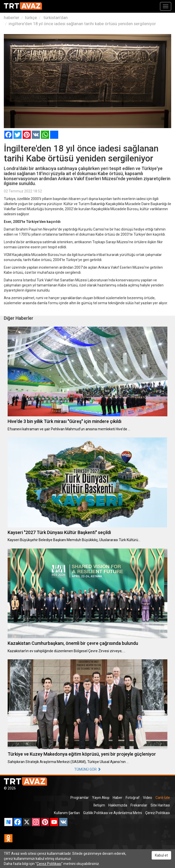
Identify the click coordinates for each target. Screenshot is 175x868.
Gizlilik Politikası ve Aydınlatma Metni (113, 813)
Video (148, 798)
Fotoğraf (133, 798)
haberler (12, 18)
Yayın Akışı (101, 798)
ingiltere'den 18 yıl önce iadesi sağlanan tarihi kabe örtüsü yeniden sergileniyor (82, 24)
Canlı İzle (163, 798)
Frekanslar (139, 805)
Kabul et (161, 855)
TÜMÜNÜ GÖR (88, 769)
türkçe (31, 18)
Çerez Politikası (158, 813)
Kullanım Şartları (67, 813)
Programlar (80, 798)
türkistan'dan (55, 18)
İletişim (99, 805)
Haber (118, 798)
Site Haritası (160, 805)
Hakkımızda (118, 805)
